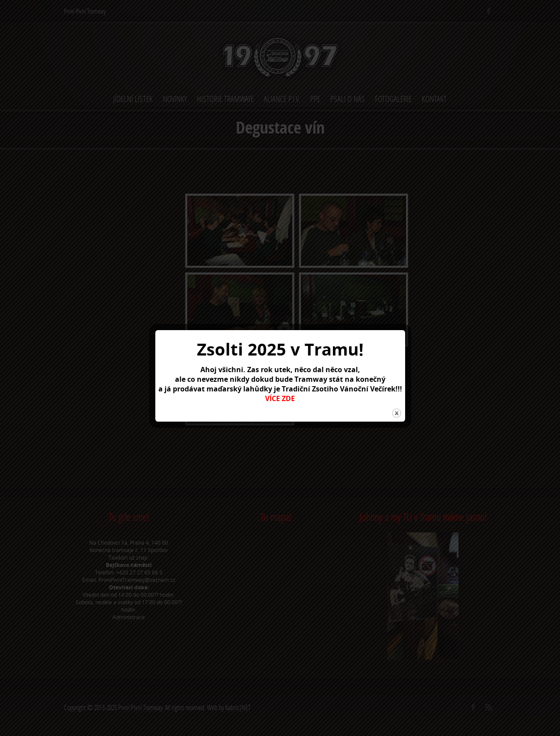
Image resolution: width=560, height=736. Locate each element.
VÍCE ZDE (280, 398)
